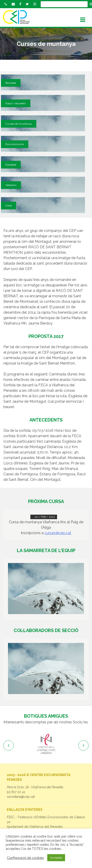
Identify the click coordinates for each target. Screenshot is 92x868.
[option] (46, 744)
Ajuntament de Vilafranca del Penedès (35, 827)
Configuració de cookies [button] (25, 858)
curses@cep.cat (58, 533)
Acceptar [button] (56, 858)
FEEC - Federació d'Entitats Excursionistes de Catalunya (46, 820)
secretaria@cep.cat (21, 797)
